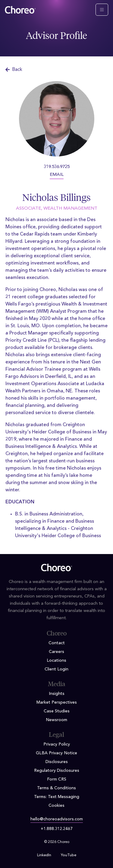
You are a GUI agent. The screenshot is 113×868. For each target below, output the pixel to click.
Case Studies (57, 711)
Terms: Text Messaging (57, 797)
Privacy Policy (57, 744)
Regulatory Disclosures (57, 771)
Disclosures (57, 762)
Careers (56, 652)
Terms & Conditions (56, 788)
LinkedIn (44, 855)
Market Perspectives (57, 702)
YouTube (69, 855)
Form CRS (57, 779)
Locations (56, 661)
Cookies (56, 806)
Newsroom (56, 720)
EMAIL (57, 175)
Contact (57, 643)
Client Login (56, 669)
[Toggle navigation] (102, 10)
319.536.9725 (57, 167)
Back (14, 70)
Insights (57, 694)
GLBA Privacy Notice (56, 753)
